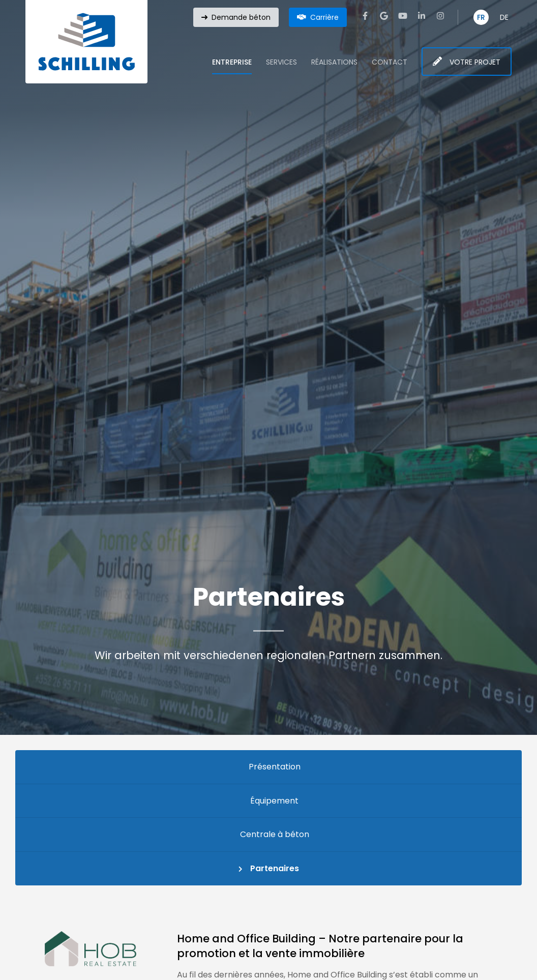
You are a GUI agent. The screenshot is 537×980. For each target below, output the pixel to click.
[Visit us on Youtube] (403, 16)
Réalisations (334, 62)
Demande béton (241, 17)
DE (504, 17)
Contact (390, 62)
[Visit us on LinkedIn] (422, 16)
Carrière (324, 17)
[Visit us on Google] (384, 16)
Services (281, 62)
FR (481, 17)
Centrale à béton (275, 834)
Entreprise (232, 62)
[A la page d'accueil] (86, 42)
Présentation (275, 767)
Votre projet (475, 62)
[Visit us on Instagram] (440, 16)
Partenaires (275, 868)
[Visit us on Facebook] (365, 16)
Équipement (274, 801)
